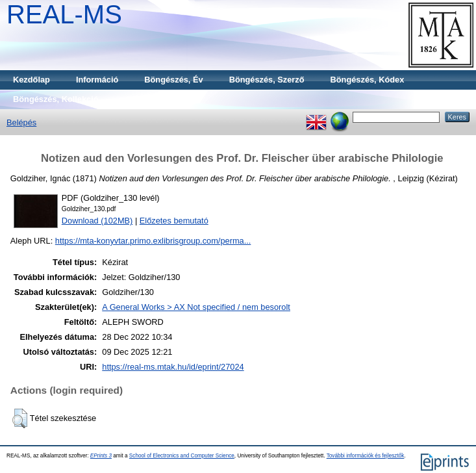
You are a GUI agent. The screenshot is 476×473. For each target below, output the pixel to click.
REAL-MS (64, 14)
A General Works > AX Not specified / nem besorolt (196, 307)
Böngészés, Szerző (267, 80)
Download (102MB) (97, 221)
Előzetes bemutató (174, 221)
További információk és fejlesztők (366, 456)
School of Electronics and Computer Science (182, 456)
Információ (97, 80)
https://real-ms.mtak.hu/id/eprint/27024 (173, 367)
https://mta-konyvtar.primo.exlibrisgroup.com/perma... (153, 241)
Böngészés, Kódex (368, 80)
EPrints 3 (101, 456)
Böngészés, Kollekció (56, 99)
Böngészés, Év (173, 80)
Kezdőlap (31, 80)
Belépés (21, 122)
